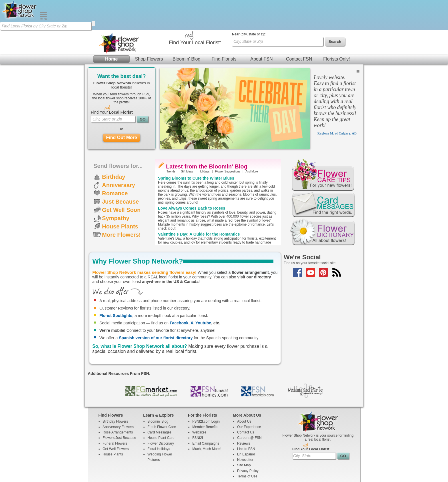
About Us (244, 391)
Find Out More (121, 108)
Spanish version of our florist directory (156, 308)
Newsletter (245, 430)
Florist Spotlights (116, 286)
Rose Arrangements (118, 402)
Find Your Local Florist (311, 419)
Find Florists (224, 29)
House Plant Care (161, 408)
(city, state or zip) (249, 4)
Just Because (120, 172)
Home (111, 29)
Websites (199, 402)
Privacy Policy (248, 441)
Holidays (204, 141)
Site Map (244, 435)
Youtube (203, 293)
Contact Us (246, 402)
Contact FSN (299, 29)
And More (252, 141)
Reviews (244, 413)
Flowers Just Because (119, 408)
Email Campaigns (206, 413)
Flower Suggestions (228, 141)
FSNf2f (198, 408)
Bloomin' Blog (186, 29)
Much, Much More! (206, 419)
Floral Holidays (159, 419)
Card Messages (159, 402)
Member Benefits (205, 397)
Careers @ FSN (249, 408)
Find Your (112, 82)
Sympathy (116, 188)
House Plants (120, 196)
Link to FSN (246, 419)
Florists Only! (336, 29)
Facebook (179, 293)
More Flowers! (121, 205)
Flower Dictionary (161, 413)
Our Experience (249, 397)
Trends (171, 141)
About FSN (261, 29)
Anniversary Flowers (118, 397)
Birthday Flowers (115, 391)
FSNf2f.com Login (206, 391)
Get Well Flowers (116, 419)
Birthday (114, 147)
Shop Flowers (149, 29)
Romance (115, 163)
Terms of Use (247, 446)
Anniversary (119, 155)
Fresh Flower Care (162, 397)
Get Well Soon (121, 180)
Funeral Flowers (115, 413)
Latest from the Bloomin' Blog (207, 136)
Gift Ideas (187, 141)
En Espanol (246, 424)
